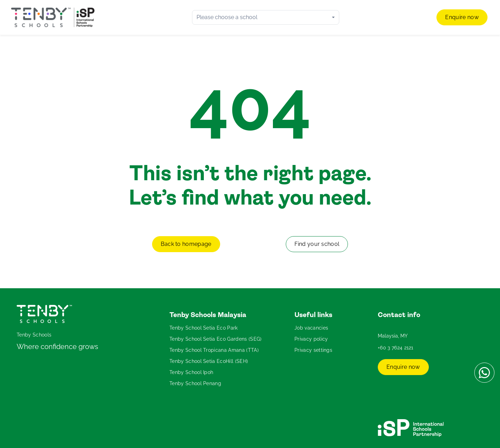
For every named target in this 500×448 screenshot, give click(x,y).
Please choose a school (227, 17)
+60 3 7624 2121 (396, 348)
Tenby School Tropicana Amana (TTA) (214, 350)
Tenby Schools (34, 335)
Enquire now (462, 17)
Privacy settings (313, 350)
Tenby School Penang (195, 383)
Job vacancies (311, 328)
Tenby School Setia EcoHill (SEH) (209, 361)
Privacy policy (311, 339)
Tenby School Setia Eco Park (204, 328)
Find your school (317, 244)
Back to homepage (186, 244)
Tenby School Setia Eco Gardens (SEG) (216, 339)
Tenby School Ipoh (191, 372)
